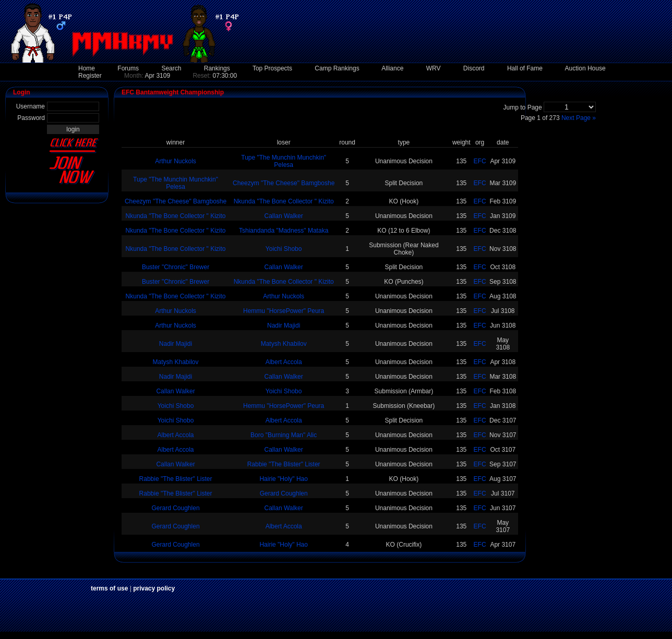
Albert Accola (284, 362)
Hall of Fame (525, 68)
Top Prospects (272, 68)
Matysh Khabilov (284, 344)
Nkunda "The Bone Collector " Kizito (284, 201)
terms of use (109, 588)
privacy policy (154, 588)
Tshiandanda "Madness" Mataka (284, 231)
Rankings (217, 68)
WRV (434, 68)
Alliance (392, 68)
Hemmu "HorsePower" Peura (284, 311)
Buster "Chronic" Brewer (176, 267)
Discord (474, 68)
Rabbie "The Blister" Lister (284, 464)
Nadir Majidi (284, 325)
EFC (480, 161)
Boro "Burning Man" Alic (284, 435)
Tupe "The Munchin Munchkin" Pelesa (284, 161)
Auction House (585, 68)
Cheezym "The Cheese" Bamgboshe (284, 183)
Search (171, 68)
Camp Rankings (337, 68)
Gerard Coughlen (284, 493)
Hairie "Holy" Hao (284, 479)
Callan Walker (284, 216)
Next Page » (579, 118)
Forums (128, 68)
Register (90, 76)
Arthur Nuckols (176, 161)
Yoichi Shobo (284, 249)
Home (87, 68)
